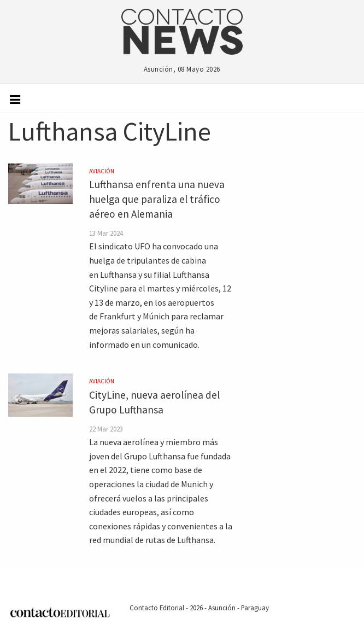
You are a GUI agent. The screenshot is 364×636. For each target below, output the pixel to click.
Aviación (102, 171)
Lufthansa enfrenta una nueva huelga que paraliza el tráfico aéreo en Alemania (157, 199)
